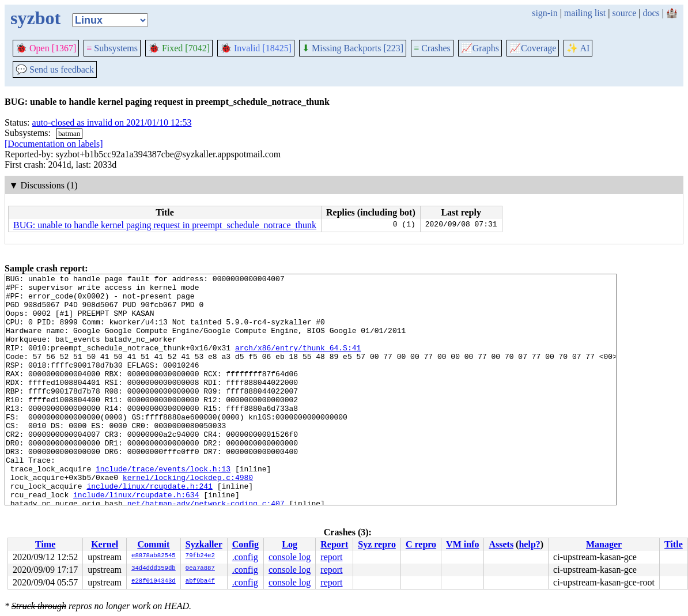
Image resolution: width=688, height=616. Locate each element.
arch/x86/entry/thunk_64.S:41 (298, 363)
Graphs (480, 48)
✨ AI (578, 48)
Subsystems (112, 48)
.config (245, 557)
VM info (462, 544)
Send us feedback (55, 69)
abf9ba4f (200, 581)
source (625, 13)
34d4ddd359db (154, 569)
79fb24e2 (200, 556)
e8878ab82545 (154, 556)
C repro (421, 544)
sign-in (545, 13)
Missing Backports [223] (353, 48)
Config (245, 544)
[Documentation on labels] (54, 144)
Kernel (105, 544)
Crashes (432, 48)
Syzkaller (204, 544)
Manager (604, 544)
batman (69, 133)
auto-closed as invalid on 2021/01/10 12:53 (112, 122)
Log (290, 544)
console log (290, 557)
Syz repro (377, 544)
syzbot (35, 18)
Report (334, 544)
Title (674, 544)
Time (45, 544)
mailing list (585, 13)
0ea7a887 (200, 569)
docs (651, 13)
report (331, 557)
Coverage (533, 48)
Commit (153, 544)
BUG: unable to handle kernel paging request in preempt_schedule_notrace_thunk (165, 225)
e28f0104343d (154, 581)
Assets (501, 544)
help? (529, 544)
